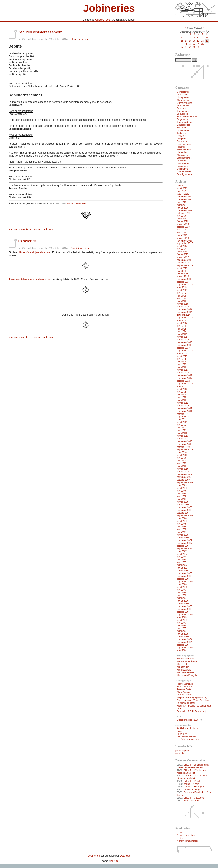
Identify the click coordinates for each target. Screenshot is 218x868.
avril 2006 (182, 595)
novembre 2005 (185, 609)
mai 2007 (181, 560)
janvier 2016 (183, 276)
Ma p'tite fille (183, 667)
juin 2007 (181, 557)
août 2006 (182, 584)
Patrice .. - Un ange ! (194, 787)
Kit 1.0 (114, 861)
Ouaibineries (183, 111)
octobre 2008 (183, 513)
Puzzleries (182, 161)
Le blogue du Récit (186, 703)
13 (182, 41)
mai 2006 (181, 593)
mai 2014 (181, 329)
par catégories (182, 751)
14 (186, 41)
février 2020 (183, 208)
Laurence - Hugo (192, 790)
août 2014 (182, 320)
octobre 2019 (183, 213)
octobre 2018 (183, 227)
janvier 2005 (183, 637)
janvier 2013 (183, 373)
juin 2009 (181, 491)
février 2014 (183, 337)
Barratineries (183, 130)
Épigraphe (182, 734)
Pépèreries (182, 95)
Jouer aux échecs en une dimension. (30, 279)
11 (202, 38)
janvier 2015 (183, 307)
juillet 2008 (182, 521)
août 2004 (182, 650)
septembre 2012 (185, 384)
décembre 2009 (185, 474)
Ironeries (181, 147)
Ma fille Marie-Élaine (187, 661)
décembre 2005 (185, 606)
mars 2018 (182, 235)
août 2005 (182, 617)
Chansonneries (184, 172)
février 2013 (183, 370)
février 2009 (183, 502)
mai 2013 (181, 362)
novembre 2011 (185, 411)
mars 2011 (182, 433)
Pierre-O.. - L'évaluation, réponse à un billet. (192, 777)
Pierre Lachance (185, 684)
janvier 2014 (183, 340)
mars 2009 (182, 499)
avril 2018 (182, 232)
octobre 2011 (183, 414)
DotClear (125, 856)
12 (207, 38)
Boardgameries (184, 174)
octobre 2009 (183, 480)
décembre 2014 (185, 309)
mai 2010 (181, 461)
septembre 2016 (185, 266)
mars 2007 (182, 565)
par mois (180, 753)
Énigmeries (182, 119)
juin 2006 (181, 590)
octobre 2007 (183, 546)
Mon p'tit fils (183, 664)
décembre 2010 (185, 441)
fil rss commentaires (187, 835)
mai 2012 (181, 395)
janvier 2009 (183, 505)
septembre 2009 (185, 483)
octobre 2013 (183, 348)
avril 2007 (182, 562)
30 (194, 47)
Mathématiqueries (186, 100)
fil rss (179, 833)
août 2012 (182, 386)
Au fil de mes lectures (187, 728)
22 (190, 44)
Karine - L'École (191, 784)
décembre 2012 (185, 375)
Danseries (182, 141)
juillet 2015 (182, 290)
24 (198, 44)
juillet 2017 (182, 246)
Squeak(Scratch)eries (187, 117)
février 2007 (183, 568)
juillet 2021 (182, 188)
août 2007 (182, 551)
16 (194, 41)
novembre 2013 (185, 345)
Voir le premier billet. (77, 204)
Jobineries (109, 8)
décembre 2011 (185, 408)
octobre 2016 (183, 263)
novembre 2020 (185, 199)
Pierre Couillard (184, 695)
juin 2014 (181, 326)
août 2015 (182, 287)
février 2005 (183, 634)
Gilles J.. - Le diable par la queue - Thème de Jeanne (193, 766)
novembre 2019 (185, 211)
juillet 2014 (182, 323)
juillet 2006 (182, 587)
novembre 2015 (185, 279)
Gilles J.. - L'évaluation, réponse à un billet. (192, 772)
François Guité (184, 689)
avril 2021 (182, 191)
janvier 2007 (183, 571)
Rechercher (183, 55)
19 (207, 41)
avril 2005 (182, 628)
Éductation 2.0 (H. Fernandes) (192, 711)
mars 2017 (182, 252)
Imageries (182, 139)
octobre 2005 (183, 612)
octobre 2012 (183, 381)
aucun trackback (44, 229)
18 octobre (27, 241)
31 (198, 47)
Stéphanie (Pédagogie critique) (192, 697)
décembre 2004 (185, 639)
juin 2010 (181, 458)
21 (186, 44)
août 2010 (182, 452)
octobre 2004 (183, 645)
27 (182, 47)
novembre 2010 (185, 444)
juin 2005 (181, 623)
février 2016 (183, 274)
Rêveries (181, 136)
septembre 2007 (185, 549)
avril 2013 (182, 364)
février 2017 (183, 254)
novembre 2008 (185, 510)
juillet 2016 (182, 268)
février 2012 (183, 403)
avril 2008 (182, 529)
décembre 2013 (185, 342)
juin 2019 (181, 216)
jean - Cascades (191, 801)
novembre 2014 (185, 312)
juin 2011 (181, 425)
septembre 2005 (185, 615)
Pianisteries (183, 166)
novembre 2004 (185, 642)
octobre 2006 (183, 579)
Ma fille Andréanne (186, 659)
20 (182, 44)
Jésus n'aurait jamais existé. (35, 252)
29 (190, 47)
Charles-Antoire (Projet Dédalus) (193, 700)
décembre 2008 (185, 507)
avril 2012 (182, 397)
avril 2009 (182, 496)
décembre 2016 (185, 260)
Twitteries (182, 133)
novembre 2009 (185, 477)
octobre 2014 (184, 315)
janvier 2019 (183, 224)
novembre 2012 (185, 378)
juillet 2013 (182, 356)
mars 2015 (182, 301)
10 (198, 38)
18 (202, 41)
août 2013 (182, 353)
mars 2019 (182, 219)
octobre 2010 (183, 447)
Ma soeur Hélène (185, 673)
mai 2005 (181, 625)
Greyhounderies (185, 122)
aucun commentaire (20, 229)
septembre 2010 (185, 450)
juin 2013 (181, 359)
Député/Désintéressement (40, 32)
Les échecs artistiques (188, 739)
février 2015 (183, 304)
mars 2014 (182, 334)
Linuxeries (182, 152)
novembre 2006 (185, 576)
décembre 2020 (185, 197)
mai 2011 (181, 428)
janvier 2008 (183, 538)
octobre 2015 (183, 282)
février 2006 (183, 601)
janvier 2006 (183, 604)
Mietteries (182, 128)
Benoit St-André (185, 687)
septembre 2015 (185, 285)
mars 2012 (182, 400)
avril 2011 (182, 430)
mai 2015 (181, 296)
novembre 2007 (185, 543)
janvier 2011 (183, 439)
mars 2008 (182, 532)
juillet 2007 (182, 554)
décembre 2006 (185, 573)
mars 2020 (182, 205)
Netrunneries (183, 163)
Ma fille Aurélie (184, 670)
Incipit (180, 731)
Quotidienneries (80, 248)
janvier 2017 (183, 257)
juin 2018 (181, 230)
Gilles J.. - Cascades (194, 798)
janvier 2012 (183, 406)
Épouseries (182, 114)
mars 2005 (182, 631)
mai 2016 (181, 271)
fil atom (180, 838)
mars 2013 (182, 367)
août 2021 (182, 186)
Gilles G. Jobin (104, 20)
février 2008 (183, 535)
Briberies (181, 108)
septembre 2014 (185, 318)
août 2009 (182, 485)
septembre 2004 (185, 648)
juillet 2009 (182, 488)
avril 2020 (182, 202)
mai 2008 (181, 527)
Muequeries (183, 155)
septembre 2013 (185, 351)
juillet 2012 (182, 389)
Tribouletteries (184, 150)
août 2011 (182, 419)
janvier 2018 (183, 238)
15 (190, 41)
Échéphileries (184, 125)
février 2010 (183, 469)
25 (202, 44)
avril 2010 (182, 463)
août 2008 (182, 518)
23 (194, 44)
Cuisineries (182, 169)
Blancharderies (79, 39)
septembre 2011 (185, 417)
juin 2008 (181, 524)
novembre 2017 (185, 241)
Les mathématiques (186, 736)
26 (207, 44)
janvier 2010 (183, 472)
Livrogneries (183, 97)
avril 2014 (182, 331)
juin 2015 (181, 293)
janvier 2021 (183, 194)
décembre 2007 (185, 540)
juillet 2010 (182, 455)
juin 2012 (181, 392)
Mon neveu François (187, 675)
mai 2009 (181, 494)
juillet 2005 (182, 620)
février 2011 (183, 436)
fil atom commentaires (188, 841)
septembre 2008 (185, 516)
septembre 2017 (185, 243)
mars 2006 (182, 598)
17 (198, 41)
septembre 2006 (185, 582)
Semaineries (183, 106)
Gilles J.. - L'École (192, 781)
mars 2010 (182, 466)
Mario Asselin (183, 692)
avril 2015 (182, 299)
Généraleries (183, 92)
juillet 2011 (182, 422)
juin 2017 (181, 249)
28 (186, 47)
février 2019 (183, 221)
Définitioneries (184, 144)
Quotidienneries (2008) (188, 720)
